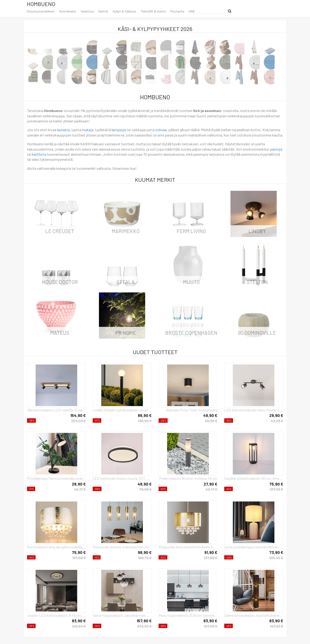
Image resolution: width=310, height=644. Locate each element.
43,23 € (277, 421)
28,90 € (79, 484)
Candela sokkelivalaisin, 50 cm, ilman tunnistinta (254, 478)
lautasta (63, 130)
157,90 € (144, 621)
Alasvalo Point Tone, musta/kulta (192, 410)
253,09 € (78, 421)
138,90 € (145, 421)
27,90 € (210, 484)
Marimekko (126, 231)
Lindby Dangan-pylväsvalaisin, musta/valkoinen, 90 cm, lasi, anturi (122, 410)
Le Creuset (60, 231)
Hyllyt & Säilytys (124, 11)
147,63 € (276, 626)
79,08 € (145, 489)
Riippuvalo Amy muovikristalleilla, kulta (188, 547)
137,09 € (276, 489)
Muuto (191, 282)
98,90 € (145, 552)
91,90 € (211, 552)
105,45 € (276, 558)
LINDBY (257, 231)
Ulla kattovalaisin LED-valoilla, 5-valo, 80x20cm (57, 410)
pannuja (276, 149)
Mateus (60, 333)
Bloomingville (257, 333)
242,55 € (144, 626)
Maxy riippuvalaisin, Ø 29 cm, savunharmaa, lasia (188, 615)
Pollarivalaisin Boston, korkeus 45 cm (188, 478)
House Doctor (60, 282)
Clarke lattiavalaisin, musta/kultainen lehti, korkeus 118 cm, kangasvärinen (254, 615)
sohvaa (161, 130)
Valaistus (87, 11)
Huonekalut (68, 11)
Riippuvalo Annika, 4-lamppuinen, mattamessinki (122, 547)
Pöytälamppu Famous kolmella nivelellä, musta (57, 478)
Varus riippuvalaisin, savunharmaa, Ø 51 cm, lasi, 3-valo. (122, 615)
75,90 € (276, 484)
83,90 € (79, 621)
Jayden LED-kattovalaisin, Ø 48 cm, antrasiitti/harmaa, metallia (57, 615)
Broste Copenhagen (191, 333)
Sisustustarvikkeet (41, 11)
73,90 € (276, 552)
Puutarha (177, 11)
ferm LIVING (191, 231)
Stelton (257, 282)
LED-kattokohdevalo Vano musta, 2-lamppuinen (254, 410)
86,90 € (145, 415)
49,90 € (210, 415)
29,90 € (276, 415)
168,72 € (145, 558)
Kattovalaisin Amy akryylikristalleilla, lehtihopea (57, 547)
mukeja (88, 130)
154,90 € (78, 415)
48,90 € (145, 484)
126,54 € (79, 626)
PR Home (126, 333)
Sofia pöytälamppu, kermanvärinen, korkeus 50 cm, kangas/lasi (254, 547)
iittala (126, 282)
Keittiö (103, 11)
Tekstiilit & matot (153, 11)
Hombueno (41, 4)
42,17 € (80, 489)
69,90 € (211, 421)
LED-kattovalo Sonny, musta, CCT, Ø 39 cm (122, 478)
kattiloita (39, 154)
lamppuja (119, 130)
